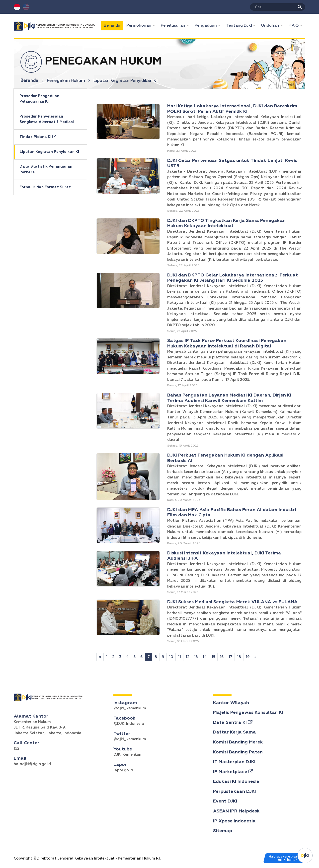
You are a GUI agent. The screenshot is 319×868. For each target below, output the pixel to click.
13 (196, 657)
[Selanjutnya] (255, 657)
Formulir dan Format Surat (45, 187)
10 (171, 657)
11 (179, 657)
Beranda (114, 25)
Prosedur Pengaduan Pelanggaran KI (39, 99)
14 (205, 657)
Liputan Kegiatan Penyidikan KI (49, 152)
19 (248, 657)
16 (222, 657)
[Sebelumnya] (100, 657)
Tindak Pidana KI (38, 137)
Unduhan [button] (271, 26)
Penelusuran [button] (173, 26)
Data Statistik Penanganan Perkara (46, 169)
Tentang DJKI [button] (240, 26)
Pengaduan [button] (206, 26)
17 (230, 657)
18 (239, 657)
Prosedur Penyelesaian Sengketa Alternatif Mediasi (47, 119)
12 (188, 657)
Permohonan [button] (139, 26)
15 (213, 657)
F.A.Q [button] (294, 26)
